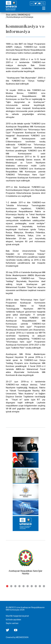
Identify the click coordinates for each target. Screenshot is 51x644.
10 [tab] (44, 586)
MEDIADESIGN (22, 637)
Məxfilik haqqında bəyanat (17, 616)
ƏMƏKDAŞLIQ (24, 15)
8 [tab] (36, 586)
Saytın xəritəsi (12, 623)
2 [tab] (11, 586)
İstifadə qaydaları (13, 620)
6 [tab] (28, 586)
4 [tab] (19, 586)
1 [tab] (7, 586)
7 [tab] (32, 586)
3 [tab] (15, 586)
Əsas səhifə (11, 15)
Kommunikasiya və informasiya (20, 17)
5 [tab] (24, 586)
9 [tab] (40, 586)
